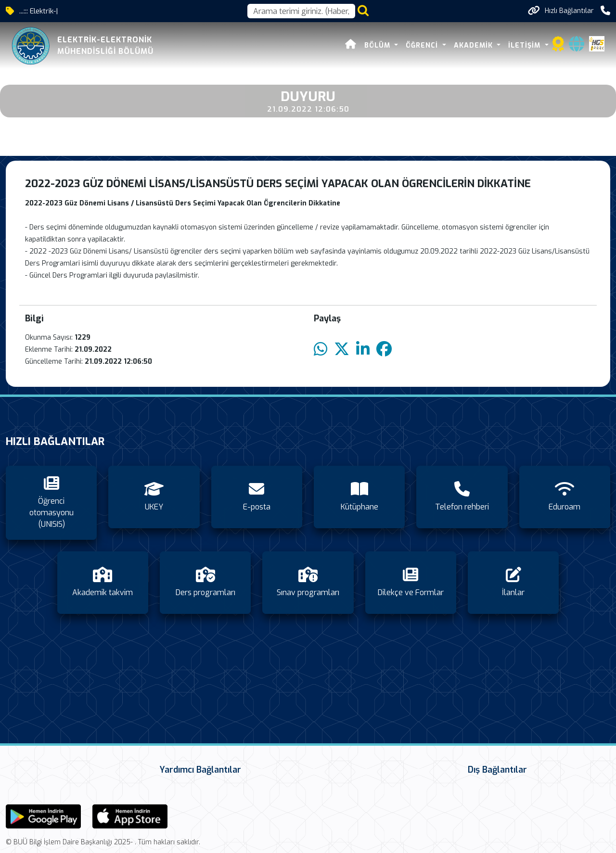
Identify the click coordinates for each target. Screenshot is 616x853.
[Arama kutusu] (301, 11)
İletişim (526, 45)
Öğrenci (423, 45)
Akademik (475, 45)
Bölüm (379, 45)
